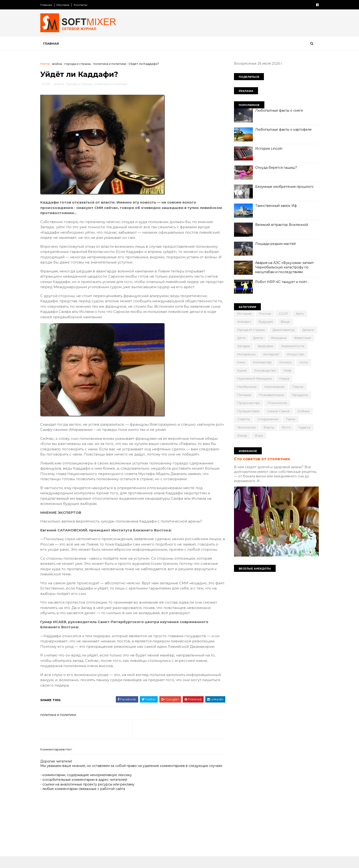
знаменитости (291, 346)
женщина (277, 338)
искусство (294, 354)
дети (240, 338)
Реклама (65, 5)
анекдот (243, 322)
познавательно (270, 395)
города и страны (79, 64)
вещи (284, 322)
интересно (245, 354)
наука (283, 378)
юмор (241, 436)
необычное (246, 387)
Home (47, 64)
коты (302, 362)
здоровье (264, 346)
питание (243, 395)
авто (298, 314)
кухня (240, 370)
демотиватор (282, 330)
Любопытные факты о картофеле (282, 130)
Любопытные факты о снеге (278, 110)
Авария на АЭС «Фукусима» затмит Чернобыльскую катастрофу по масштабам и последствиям (283, 267)
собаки (302, 411)
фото (285, 427)
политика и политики (111, 64)
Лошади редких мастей (274, 244)
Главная (48, 5)
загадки (242, 346)
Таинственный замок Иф (275, 206)
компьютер (261, 362)
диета (257, 338)
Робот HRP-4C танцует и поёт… (281, 282)
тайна (289, 419)
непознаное (273, 387)
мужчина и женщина (253, 378)
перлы (296, 387)
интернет (270, 354)
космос (284, 362)
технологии (245, 427)
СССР (282, 314)
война (59, 64)
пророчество (247, 403)
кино (240, 362)
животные (301, 338)
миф (286, 370)
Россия (264, 314)
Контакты (82, 5)
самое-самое (277, 411)
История (243, 314)
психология (276, 403)
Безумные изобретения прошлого (283, 187)
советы (242, 419)
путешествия (247, 411)
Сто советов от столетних (261, 459)
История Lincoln (267, 149)
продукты (298, 395)
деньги (307, 330)
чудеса (303, 427)
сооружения (266, 419)
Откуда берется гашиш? (275, 168)
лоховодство (264, 370)
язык (258, 436)
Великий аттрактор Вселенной (280, 225)
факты (267, 427)
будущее (264, 322)
